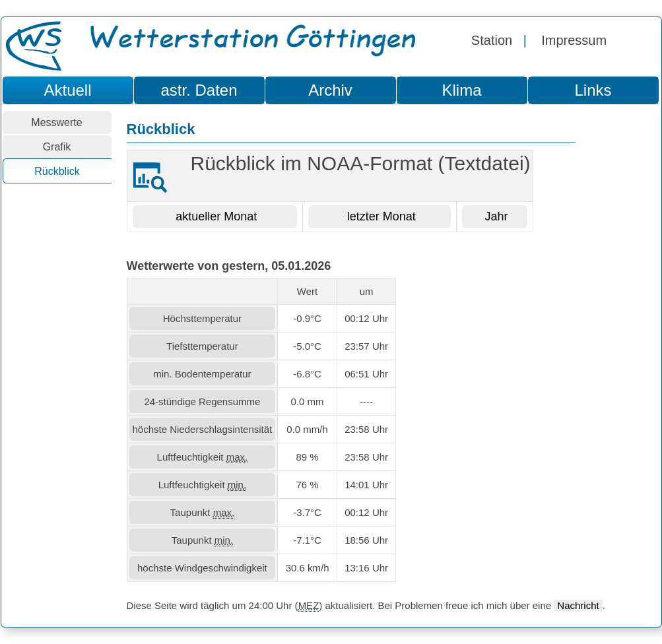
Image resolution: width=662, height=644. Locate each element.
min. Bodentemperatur (202, 374)
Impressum (574, 40)
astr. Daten (199, 90)
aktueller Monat (215, 216)
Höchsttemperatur (202, 318)
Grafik (57, 147)
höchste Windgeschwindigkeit (202, 568)
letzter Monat (380, 216)
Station (492, 40)
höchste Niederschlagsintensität (203, 429)
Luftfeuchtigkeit (203, 457)
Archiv (330, 90)
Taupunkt (203, 513)
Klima (461, 90)
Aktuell (67, 90)
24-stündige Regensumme (202, 402)
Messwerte (56, 122)
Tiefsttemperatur (202, 346)
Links (593, 90)
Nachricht (578, 605)
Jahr (495, 216)
